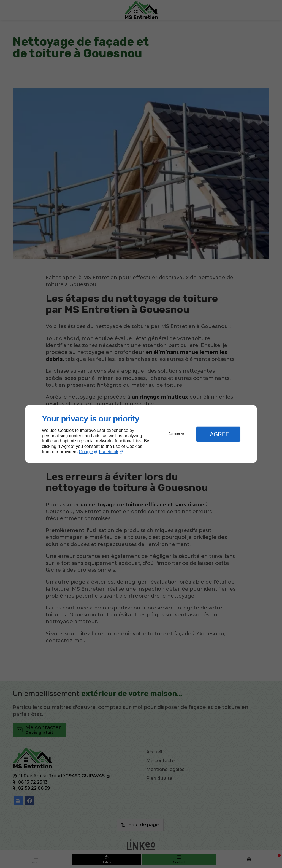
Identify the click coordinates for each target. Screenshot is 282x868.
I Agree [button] (218, 434)
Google (86, 452)
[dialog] (141, 434)
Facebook (109, 452)
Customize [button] (176, 434)
